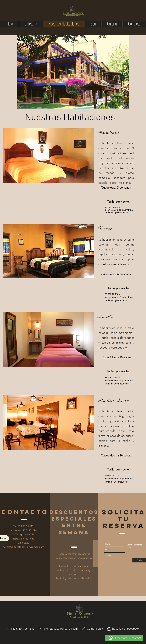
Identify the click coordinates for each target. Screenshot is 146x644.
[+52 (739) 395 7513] (20, 628)
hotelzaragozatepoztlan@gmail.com (23, 547)
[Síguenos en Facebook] (123, 628)
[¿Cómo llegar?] (92, 628)
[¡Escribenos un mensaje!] (124, 638)
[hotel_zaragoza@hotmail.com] (58, 628)
